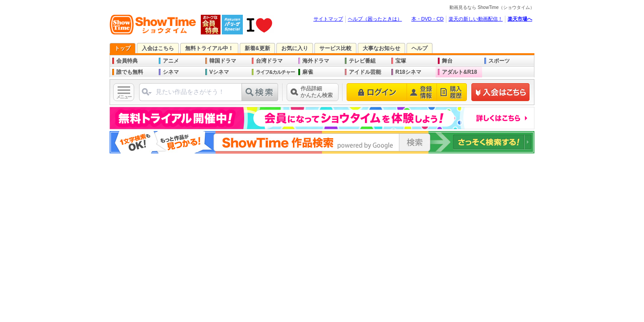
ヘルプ (419, 48)
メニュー (124, 97)
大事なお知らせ (381, 48)
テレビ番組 (362, 61)
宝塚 (401, 61)
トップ (123, 48)
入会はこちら (158, 48)
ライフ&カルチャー (275, 72)
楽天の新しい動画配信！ (476, 19)
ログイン (377, 92)
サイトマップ (328, 19)
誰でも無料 (130, 72)
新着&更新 (257, 48)
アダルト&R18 (460, 72)
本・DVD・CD (428, 19)
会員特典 (127, 61)
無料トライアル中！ (209, 48)
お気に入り (295, 48)
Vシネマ (219, 72)
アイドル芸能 (365, 72)
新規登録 (501, 92)
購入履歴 (452, 92)
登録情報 (422, 92)
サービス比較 (335, 48)
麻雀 (308, 72)
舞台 (447, 61)
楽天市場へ (520, 19)
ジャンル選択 (147, 92)
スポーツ (499, 61)
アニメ (171, 61)
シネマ (171, 72)
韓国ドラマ (223, 61)
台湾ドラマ (269, 61)
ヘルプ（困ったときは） (375, 19)
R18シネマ (408, 72)
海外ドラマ (316, 61)
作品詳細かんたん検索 (317, 92)
